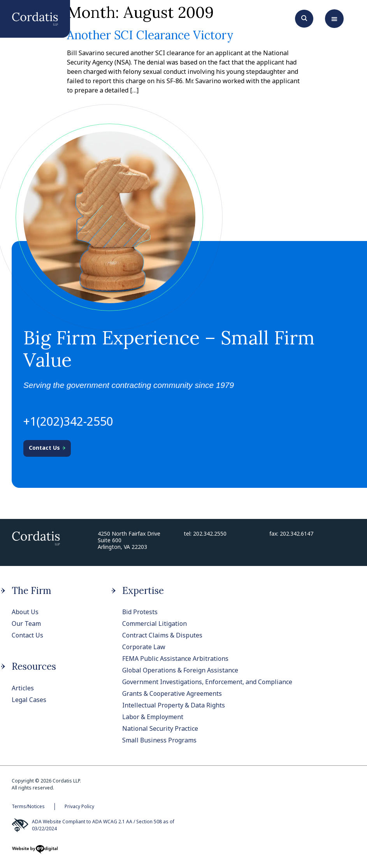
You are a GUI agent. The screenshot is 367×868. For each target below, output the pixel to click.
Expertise (143, 591)
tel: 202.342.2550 (205, 534)
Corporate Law (144, 647)
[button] (334, 19)
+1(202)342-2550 (68, 421)
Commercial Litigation (155, 623)
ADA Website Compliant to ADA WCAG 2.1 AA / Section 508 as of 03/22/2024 (93, 825)
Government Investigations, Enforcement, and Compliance (207, 682)
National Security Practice (160, 728)
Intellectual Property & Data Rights (174, 705)
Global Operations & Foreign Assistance (180, 670)
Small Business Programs (160, 740)
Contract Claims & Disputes (162, 635)
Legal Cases (29, 700)
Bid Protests (140, 612)
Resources (34, 666)
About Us (25, 612)
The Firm (32, 591)
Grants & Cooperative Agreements (172, 693)
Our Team (26, 623)
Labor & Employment (153, 717)
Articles (23, 688)
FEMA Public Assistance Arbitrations (175, 658)
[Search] (304, 17)
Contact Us (27, 635)
